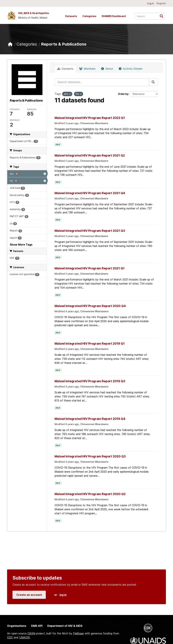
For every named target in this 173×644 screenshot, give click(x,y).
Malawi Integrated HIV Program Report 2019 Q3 (90, 381)
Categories (89, 16)
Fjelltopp (78, 633)
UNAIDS (24, 637)
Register (161, 3)
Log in (151, 3)
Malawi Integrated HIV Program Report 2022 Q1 (90, 118)
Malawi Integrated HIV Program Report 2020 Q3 (90, 456)
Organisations (17, 626)
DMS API (37, 626)
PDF (58, 145)
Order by (123, 94)
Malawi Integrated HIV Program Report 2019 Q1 (90, 344)
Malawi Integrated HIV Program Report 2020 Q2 (90, 494)
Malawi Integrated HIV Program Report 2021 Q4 (90, 193)
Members (87, 69)
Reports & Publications (64, 44)
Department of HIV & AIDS (65, 626)
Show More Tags (21, 245)
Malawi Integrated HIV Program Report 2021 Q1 (90, 268)
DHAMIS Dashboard (114, 16)
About (107, 69)
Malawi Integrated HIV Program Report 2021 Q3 (90, 231)
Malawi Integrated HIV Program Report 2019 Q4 (90, 419)
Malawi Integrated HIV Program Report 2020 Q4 (90, 306)
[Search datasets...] (150, 16)
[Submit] (163, 16)
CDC (10, 637)
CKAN (31, 633)
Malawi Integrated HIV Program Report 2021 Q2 (90, 155)
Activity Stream (131, 69)
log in (63, 595)
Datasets (71, 16)
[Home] (10, 44)
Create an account (29, 595)
